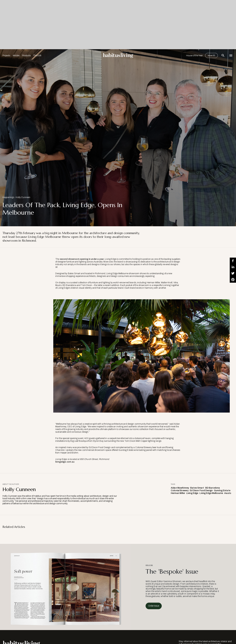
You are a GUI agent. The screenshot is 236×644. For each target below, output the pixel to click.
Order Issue (154, 606)
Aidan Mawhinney (180, 488)
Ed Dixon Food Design (201, 491)
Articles (16, 56)
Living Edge (192, 493)
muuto (228, 493)
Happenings (8, 197)
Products (26, 56)
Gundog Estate (222, 491)
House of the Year (194, 56)
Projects (6, 56)
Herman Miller (178, 493)
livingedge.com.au (65, 462)
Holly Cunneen (23, 197)
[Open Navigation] (231, 55)
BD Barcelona (213, 488)
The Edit (37, 56)
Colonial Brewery (180, 491)
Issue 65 (211, 55)
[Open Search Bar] (223, 55)
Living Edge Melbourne (211, 493)
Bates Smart (197, 488)
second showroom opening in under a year (82, 259)
